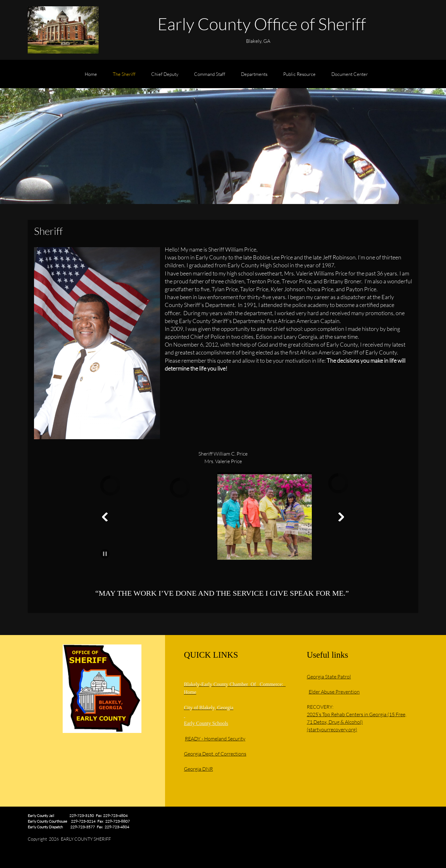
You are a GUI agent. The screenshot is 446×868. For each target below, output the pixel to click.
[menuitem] (91, 77)
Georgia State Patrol (329, 676)
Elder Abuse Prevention (334, 692)
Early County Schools (206, 723)
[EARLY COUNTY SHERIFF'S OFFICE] (63, 30)
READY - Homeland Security (215, 738)
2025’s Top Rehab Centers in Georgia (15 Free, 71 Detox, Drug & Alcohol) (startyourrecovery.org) (357, 722)
